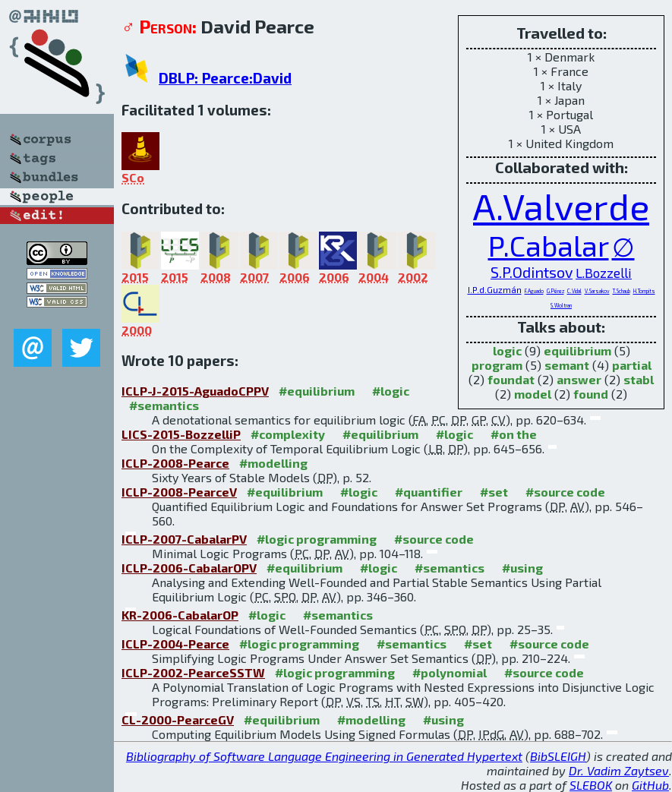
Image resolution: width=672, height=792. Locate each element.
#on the (514, 434)
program (497, 365)
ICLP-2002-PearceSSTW (193, 672)
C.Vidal (574, 291)
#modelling (273, 463)
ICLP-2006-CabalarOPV (189, 568)
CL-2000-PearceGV (178, 719)
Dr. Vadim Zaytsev (619, 770)
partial (632, 365)
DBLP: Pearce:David (225, 78)
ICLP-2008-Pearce (175, 463)
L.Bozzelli (604, 273)
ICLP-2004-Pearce (175, 644)
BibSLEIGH (558, 756)
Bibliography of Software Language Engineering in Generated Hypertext (324, 756)
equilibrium (577, 350)
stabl (639, 379)
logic (507, 350)
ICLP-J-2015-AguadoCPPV (195, 391)
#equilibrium (317, 391)
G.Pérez (555, 291)
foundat (511, 379)
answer (579, 379)
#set (494, 492)
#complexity (288, 434)
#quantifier (429, 492)
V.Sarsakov (597, 291)
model (533, 394)
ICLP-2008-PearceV (179, 492)
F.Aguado (534, 291)
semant (567, 365)
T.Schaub (622, 291)
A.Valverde (561, 206)
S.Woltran (561, 305)
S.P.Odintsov (532, 272)
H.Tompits (644, 291)
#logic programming (317, 539)
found (591, 394)
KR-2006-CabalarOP (180, 615)
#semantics (164, 405)
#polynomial (450, 672)
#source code (565, 492)
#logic (391, 391)
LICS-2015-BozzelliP (181, 434)
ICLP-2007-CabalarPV (184, 539)
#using (522, 568)
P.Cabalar (549, 245)
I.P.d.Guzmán (495, 290)
